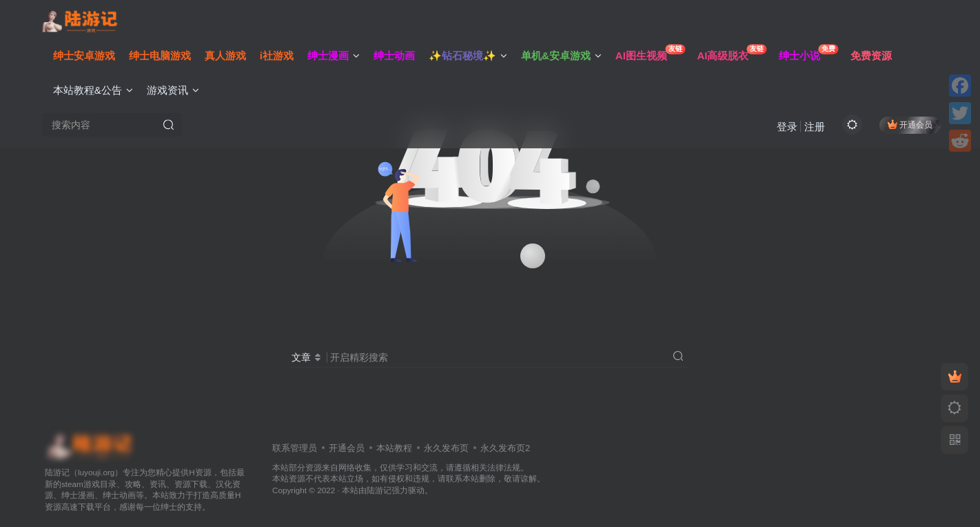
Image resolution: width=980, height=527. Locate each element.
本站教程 (394, 448)
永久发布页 (446, 448)
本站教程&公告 (96, 92)
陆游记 (379, 490)
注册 (812, 128)
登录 (784, 128)
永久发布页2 (505, 448)
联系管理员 (295, 448)
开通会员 (907, 126)
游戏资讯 (176, 92)
